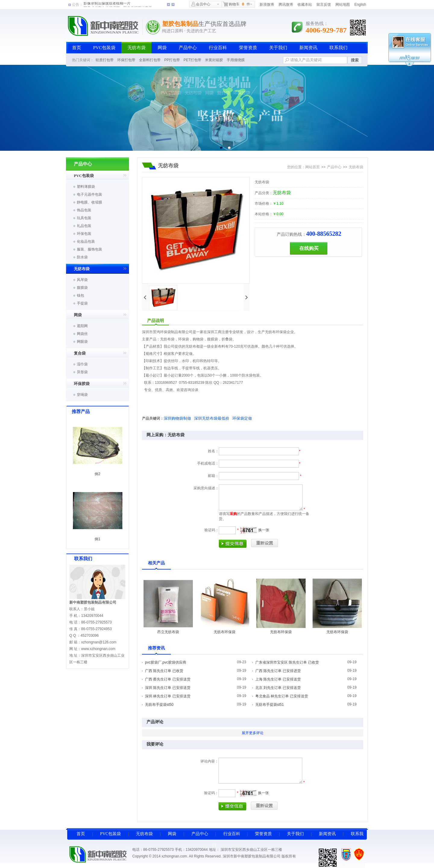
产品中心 (188, 48)
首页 (77, 48)
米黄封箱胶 (214, 60)
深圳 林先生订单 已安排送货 (168, 696)
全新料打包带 (150, 60)
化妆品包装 (86, 241)
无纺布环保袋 (225, 632)
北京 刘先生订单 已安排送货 (278, 688)
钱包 (80, 295)
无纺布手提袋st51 (270, 705)
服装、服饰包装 (90, 249)
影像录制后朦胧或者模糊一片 (107, 5)
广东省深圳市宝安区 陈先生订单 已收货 (287, 662)
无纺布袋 (137, 48)
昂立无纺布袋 (168, 632)
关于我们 (278, 48)
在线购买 (309, 248)
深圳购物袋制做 (177, 418)
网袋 (162, 48)
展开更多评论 (253, 733)
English (360, 5)
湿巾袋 (82, 364)
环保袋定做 (242, 418)
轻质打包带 (105, 60)
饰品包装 (84, 210)
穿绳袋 (82, 395)
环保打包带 (126, 60)
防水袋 (82, 257)
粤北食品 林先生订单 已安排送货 (282, 696)
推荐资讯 (156, 648)
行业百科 (218, 48)
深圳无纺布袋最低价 (212, 418)
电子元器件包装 (90, 194)
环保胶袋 (82, 384)
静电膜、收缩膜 (90, 202)
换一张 (264, 530)
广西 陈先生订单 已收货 (164, 671)
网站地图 (343, 5)
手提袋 (82, 303)
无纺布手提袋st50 (159, 705)
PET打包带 (192, 60)
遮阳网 (82, 326)
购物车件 (237, 4)
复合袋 (80, 353)
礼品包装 (84, 226)
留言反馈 (324, 5)
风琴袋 (82, 280)
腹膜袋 (82, 288)
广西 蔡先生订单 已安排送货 (168, 679)
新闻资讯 (308, 48)
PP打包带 (172, 60)
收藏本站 (305, 5)
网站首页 (313, 167)
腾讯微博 (286, 5)
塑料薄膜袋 (86, 187)
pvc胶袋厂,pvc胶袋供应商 (166, 662)
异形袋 (82, 372)
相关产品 (156, 563)
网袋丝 (82, 334)
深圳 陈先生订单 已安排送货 (168, 688)
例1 (97, 539)
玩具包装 (84, 218)
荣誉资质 (248, 48)
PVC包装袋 (104, 48)
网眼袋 (82, 342)
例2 (97, 474)
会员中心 (201, 4)
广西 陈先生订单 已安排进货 (278, 671)
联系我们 (338, 48)
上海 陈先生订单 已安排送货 (278, 679)
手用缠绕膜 (236, 60)
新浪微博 (267, 5)
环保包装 (84, 234)
